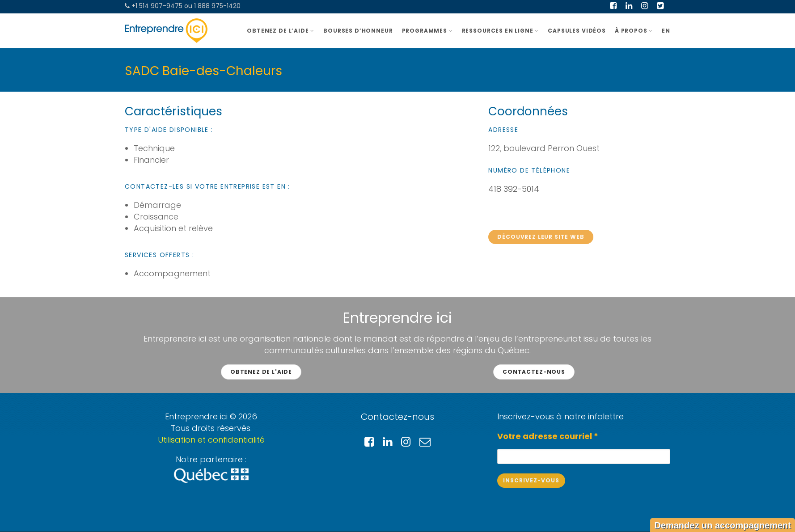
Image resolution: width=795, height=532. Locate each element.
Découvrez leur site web (541, 237)
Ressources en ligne (501, 31)
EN (666, 31)
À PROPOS (634, 31)
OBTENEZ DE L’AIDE (281, 31)
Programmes (427, 31)
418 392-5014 (514, 189)
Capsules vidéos (577, 31)
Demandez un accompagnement (723, 525)
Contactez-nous (534, 372)
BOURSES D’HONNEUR (358, 31)
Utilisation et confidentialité (211, 440)
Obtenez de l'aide (261, 372)
